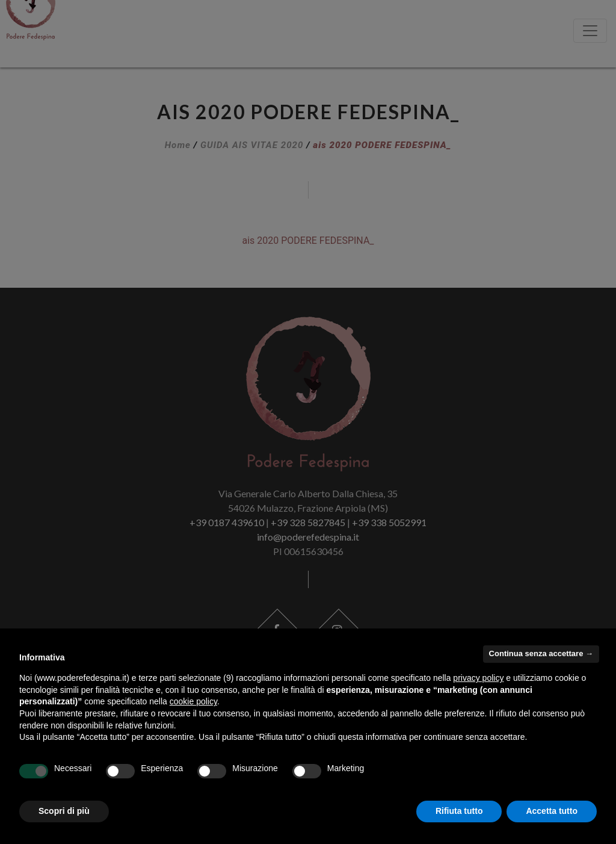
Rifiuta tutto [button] (459, 811)
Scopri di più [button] (64, 811)
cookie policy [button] (193, 701)
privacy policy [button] (478, 678)
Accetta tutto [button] (552, 811)
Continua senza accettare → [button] (541, 653)
